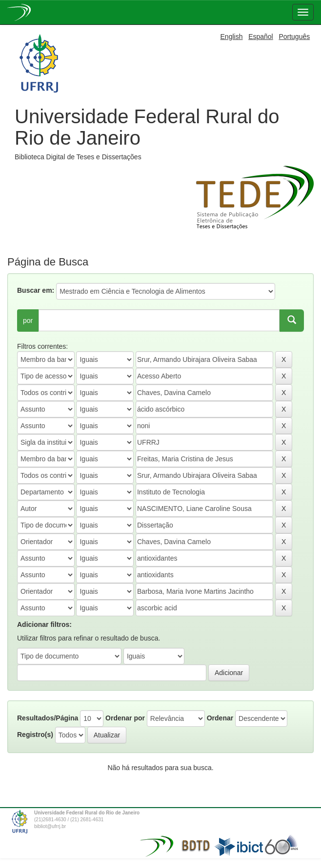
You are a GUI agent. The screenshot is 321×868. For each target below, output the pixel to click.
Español (261, 37)
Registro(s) (35, 735)
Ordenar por (125, 718)
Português (294, 37)
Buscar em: (36, 290)
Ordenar (220, 718)
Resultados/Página (48, 718)
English (232, 37)
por (28, 321)
